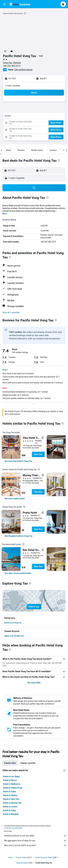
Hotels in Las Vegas (11, 776)
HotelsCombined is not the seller (35, 836)
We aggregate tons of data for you (35, 841)
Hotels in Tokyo (10, 810)
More (5, 214)
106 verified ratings (23, 70)
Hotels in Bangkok (11, 814)
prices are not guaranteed (13, 828)
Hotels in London (10, 807)
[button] (5, 4)
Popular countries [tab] (28, 763)
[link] (18, 461)
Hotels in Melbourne (12, 784)
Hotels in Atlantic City (12, 803)
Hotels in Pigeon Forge (13, 788)
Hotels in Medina (10, 795)
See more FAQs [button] (34, 683)
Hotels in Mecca (10, 780)
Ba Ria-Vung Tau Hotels (44, 858)
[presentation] (25, 13)
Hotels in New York (11, 799)
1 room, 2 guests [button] (13, 86)
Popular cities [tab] (10, 763)
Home (10, 858)
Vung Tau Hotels (22, 863)
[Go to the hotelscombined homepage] (20, 4)
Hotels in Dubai (9, 792)
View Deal (38, 454)
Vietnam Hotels (21, 858)
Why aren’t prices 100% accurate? (35, 845)
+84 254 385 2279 (12, 66)
